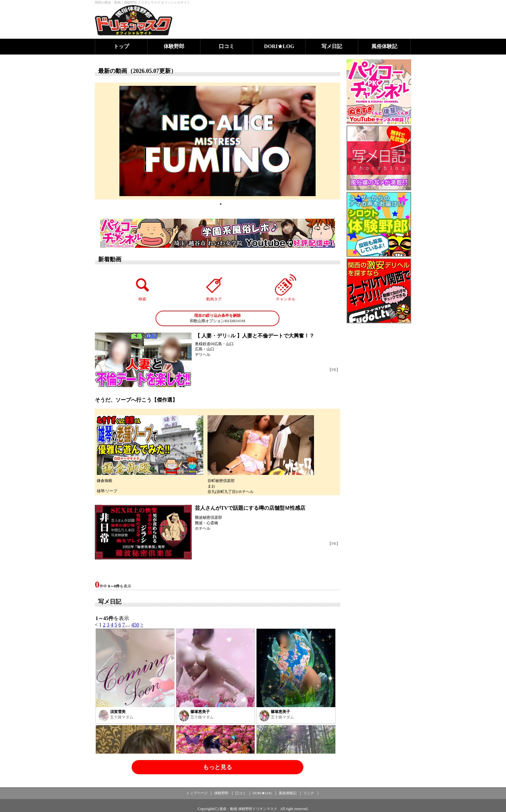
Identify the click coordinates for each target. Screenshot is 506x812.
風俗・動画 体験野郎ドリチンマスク (248, 809)
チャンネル (286, 288)
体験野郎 (174, 46)
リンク (309, 793)
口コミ (227, 46)
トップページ (197, 793)
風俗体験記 (384, 46)
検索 (143, 288)
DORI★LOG (279, 46)
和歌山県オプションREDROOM (218, 318)
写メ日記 (332, 46)
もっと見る (218, 767)
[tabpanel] (218, 141)
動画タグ (214, 288)
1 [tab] (221, 204)
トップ (121, 46)
